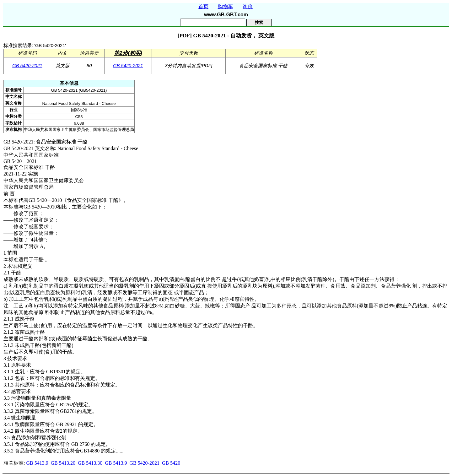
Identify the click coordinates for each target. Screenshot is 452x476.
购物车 (225, 6)
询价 (248, 6)
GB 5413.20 (63, 463)
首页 (203, 6)
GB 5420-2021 (27, 66)
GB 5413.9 (37, 463)
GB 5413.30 (90, 463)
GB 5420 (171, 463)
